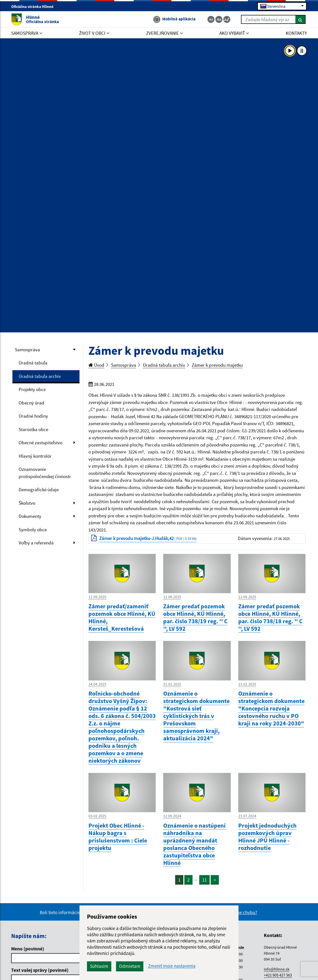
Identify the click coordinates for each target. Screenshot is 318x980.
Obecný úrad (31, 403)
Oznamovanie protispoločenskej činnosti (45, 473)
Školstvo (27, 503)
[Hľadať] (300, 19)
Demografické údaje (39, 490)
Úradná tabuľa (33, 363)
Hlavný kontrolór (35, 456)
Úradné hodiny (33, 416)
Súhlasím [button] (99, 966)
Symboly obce (33, 530)
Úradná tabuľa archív (40, 376)
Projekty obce (32, 389)
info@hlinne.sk (277, 969)
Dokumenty (30, 516)
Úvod (96, 365)
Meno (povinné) (28, 949)
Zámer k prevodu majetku (217, 365)
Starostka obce (33, 429)
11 (204, 880)
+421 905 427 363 (278, 975)
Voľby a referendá (36, 543)
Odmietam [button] (130, 966)
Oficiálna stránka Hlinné (34, 6)
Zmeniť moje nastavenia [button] (172, 966)
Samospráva (27, 350)
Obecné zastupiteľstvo (40, 443)
